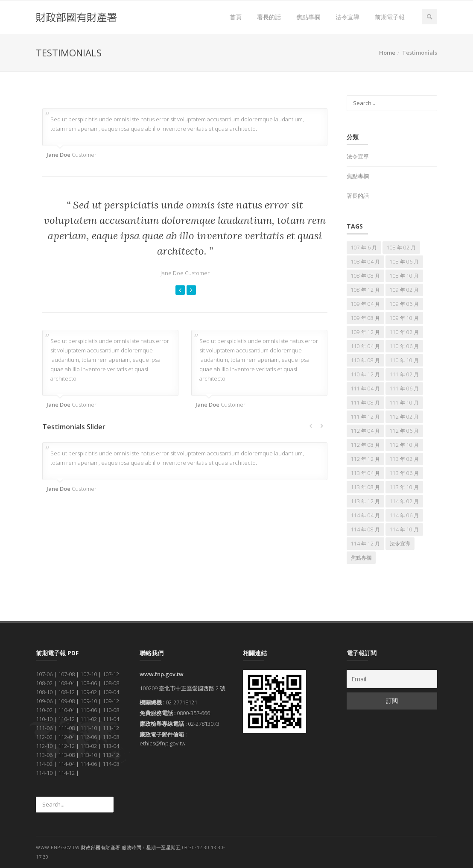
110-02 (44, 710)
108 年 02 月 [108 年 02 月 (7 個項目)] (401, 248)
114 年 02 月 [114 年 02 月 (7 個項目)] (404, 501)
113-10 (89, 755)
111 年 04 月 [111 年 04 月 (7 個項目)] (365, 389)
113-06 (44, 755)
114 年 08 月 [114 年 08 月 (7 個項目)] (365, 529)
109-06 (44, 701)
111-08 (66, 728)
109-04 (111, 692)
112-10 (44, 746)
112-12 (66, 746)
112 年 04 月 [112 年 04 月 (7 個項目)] (365, 431)
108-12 (66, 692)
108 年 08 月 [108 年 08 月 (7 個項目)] (365, 276)
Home (387, 53)
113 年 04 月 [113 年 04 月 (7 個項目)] (365, 473)
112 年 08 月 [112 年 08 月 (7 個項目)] (365, 445)
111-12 (111, 728)
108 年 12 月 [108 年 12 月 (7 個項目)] (365, 290)
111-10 (89, 728)
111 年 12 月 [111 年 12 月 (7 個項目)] (365, 417)
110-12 (66, 719)
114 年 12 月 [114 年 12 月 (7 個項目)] (365, 544)
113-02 (89, 746)
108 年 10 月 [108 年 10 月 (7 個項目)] (404, 276)
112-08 (111, 737)
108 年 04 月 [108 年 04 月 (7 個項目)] (365, 262)
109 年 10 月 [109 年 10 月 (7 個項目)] (404, 318)
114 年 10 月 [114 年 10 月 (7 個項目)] (404, 529)
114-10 (44, 773)
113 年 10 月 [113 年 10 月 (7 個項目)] (404, 487)
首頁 (236, 17)
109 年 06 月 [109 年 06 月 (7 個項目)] (404, 304)
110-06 (89, 710)
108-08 (111, 683)
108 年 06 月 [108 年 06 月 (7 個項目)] (404, 262)
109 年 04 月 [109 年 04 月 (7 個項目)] (365, 304)
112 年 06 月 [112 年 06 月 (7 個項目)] (404, 431)
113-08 (66, 755)
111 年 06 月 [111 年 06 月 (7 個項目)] (404, 389)
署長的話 (269, 17)
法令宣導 (347, 17)
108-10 (44, 692)
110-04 (66, 710)
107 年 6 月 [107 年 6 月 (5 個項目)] (364, 248)
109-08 (66, 701)
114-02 (44, 764)
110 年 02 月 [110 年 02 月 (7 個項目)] (404, 332)
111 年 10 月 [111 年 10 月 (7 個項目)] (404, 403)
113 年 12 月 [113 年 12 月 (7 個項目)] (365, 501)
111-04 (111, 719)
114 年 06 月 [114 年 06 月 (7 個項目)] (404, 515)
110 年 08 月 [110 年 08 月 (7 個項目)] (365, 360)
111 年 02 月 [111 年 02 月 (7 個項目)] (404, 374)
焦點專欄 (308, 17)
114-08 (111, 764)
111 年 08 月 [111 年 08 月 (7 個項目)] (365, 403)
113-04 (111, 746)
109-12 (111, 701)
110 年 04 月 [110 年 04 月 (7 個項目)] (365, 346)
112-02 (44, 737)
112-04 (66, 737)
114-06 (89, 764)
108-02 (44, 683)
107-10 (89, 674)
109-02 (89, 692)
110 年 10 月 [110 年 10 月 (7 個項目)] (404, 360)
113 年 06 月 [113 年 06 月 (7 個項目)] (404, 473)
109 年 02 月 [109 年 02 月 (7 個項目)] (404, 290)
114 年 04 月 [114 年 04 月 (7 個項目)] (365, 515)
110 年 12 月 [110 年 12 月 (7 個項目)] (365, 374)
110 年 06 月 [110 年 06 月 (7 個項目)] (404, 346)
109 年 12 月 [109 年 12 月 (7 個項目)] (365, 332)
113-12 (111, 755)
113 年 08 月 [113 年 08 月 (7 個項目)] (365, 487)
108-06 (89, 683)
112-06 (89, 737)
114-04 (66, 764)
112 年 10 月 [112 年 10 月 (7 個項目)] (404, 445)
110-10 (44, 719)
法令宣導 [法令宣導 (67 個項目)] (400, 544)
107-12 (111, 674)
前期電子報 (390, 17)
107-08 (66, 674)
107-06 (44, 674)
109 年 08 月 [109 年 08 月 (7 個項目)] (365, 318)
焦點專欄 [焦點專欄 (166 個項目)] (361, 558)
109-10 (89, 701)
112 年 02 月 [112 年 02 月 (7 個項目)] (404, 417)
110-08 (111, 710)
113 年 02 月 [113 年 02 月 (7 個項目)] (404, 459)
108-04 (66, 683)
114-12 (66, 773)
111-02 (89, 719)
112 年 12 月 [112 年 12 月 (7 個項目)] (365, 459)
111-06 (44, 728)
